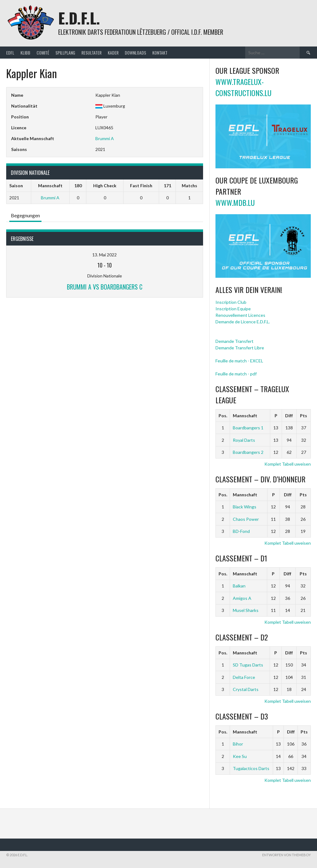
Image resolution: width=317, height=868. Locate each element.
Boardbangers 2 (248, 452)
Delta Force (244, 677)
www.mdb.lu (235, 202)
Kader (113, 53)
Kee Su (240, 756)
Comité (43, 53)
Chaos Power (246, 519)
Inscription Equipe (233, 309)
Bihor (238, 744)
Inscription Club (231, 302)
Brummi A (105, 138)
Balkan (239, 586)
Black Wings (245, 507)
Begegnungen (25, 215)
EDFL (10, 53)
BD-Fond (241, 531)
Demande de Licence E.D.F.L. (243, 322)
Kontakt (160, 53)
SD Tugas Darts (248, 665)
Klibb (25, 53)
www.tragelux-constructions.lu (243, 87)
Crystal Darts (246, 689)
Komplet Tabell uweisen (288, 464)
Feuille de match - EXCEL (239, 361)
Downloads (135, 53)
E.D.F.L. (79, 18)
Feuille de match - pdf (236, 374)
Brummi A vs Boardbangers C (105, 287)
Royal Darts (244, 440)
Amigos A (242, 598)
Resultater (91, 53)
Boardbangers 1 (248, 428)
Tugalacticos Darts (251, 768)
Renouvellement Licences (240, 315)
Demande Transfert (234, 341)
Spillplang (65, 53)
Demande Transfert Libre (240, 348)
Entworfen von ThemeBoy (287, 855)
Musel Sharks (246, 610)
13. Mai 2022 (104, 255)
